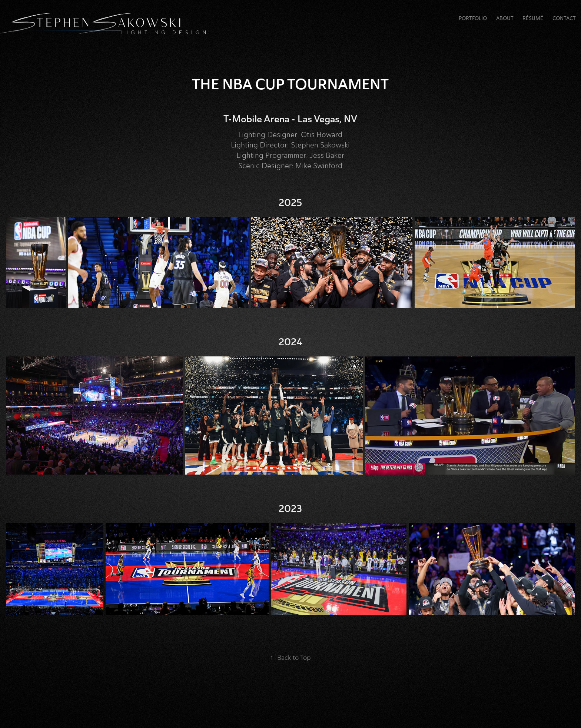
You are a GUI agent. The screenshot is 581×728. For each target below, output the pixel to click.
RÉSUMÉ (533, 18)
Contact (564, 18)
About (505, 18)
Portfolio (473, 18)
